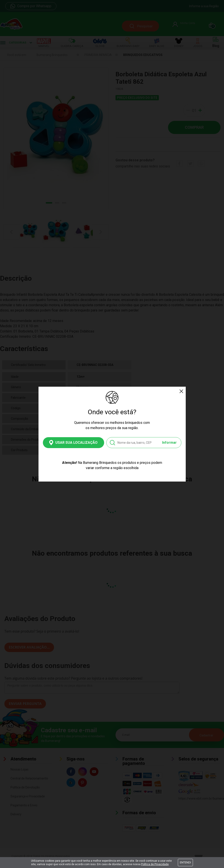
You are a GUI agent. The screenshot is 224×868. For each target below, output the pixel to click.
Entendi (185, 862)
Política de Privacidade (155, 864)
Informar (169, 443)
